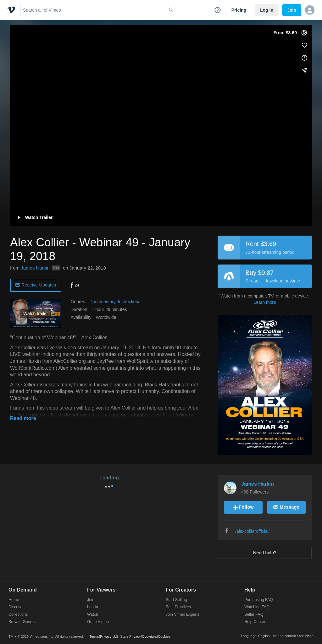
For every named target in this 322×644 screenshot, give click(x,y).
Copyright (149, 636)
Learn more (265, 302)
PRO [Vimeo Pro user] (56, 268)
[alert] (36, 285)
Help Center (255, 622)
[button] (310, 10)
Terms (94, 636)
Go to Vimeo (98, 622)
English (264, 636)
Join (91, 600)
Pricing (239, 10)
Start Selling (176, 600)
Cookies (164, 636)
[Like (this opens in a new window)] (304, 45)
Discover (16, 607)
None (309, 636)
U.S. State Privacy (127, 636)
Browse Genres (22, 622)
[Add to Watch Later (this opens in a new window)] (304, 58)
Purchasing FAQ (259, 600)
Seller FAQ (254, 615)
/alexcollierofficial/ (252, 531)
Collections (18, 615)
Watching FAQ (257, 607)
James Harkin (35, 268)
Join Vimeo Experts (183, 615)
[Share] (304, 70)
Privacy (106, 636)
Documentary (103, 302)
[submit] (171, 10)
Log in (267, 10)
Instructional (130, 302)
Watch (93, 615)
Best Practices (178, 607)
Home (14, 600)
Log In (93, 607)
